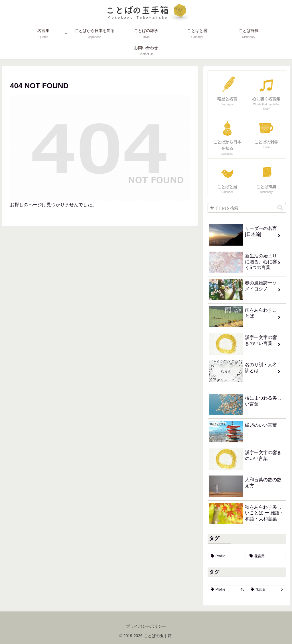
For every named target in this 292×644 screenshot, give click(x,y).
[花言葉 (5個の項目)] (266, 556)
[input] (247, 208)
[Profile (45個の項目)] (227, 556)
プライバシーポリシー (146, 626)
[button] (280, 208)
